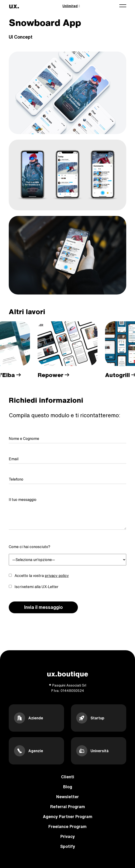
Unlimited (71, 6)
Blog (68, 787)
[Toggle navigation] (123, 6)
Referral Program (68, 807)
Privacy (68, 836)
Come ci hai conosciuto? (29, 547)
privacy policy (57, 576)
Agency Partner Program (68, 816)
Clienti (68, 777)
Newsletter (67, 797)
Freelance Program (67, 826)
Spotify (68, 846)
